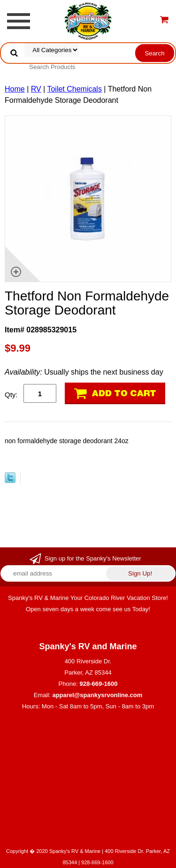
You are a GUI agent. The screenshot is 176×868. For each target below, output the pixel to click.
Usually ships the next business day (84, 372)
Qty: (11, 395)
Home (15, 89)
